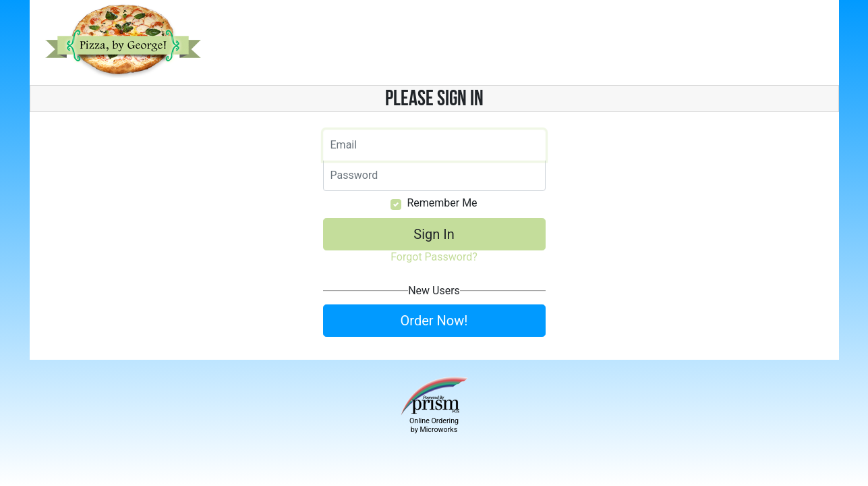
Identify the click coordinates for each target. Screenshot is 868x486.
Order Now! (434, 321)
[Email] (434, 145)
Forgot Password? (434, 257)
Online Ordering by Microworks (434, 425)
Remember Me (442, 203)
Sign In (434, 234)
